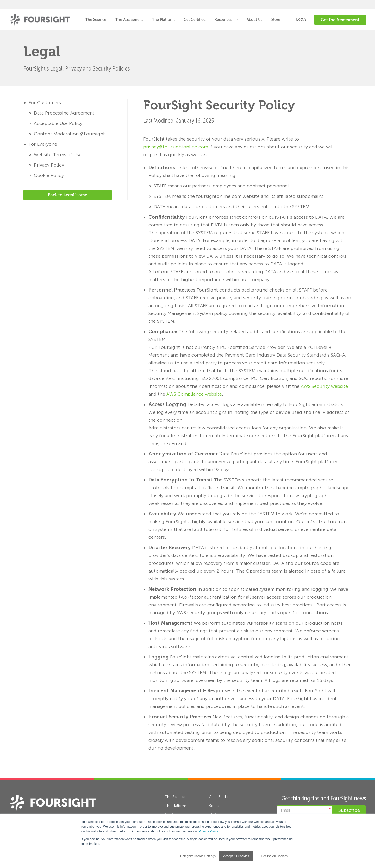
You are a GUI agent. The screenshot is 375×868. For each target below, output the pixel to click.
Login (301, 20)
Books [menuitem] (214, 806)
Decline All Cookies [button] (274, 856)
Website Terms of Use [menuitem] (58, 155)
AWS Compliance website (194, 394)
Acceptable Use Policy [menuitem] (58, 123)
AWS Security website (324, 386)
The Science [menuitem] (96, 20)
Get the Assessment (340, 20)
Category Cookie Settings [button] (198, 856)
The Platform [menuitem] (163, 20)
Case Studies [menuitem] (220, 797)
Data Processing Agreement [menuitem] (64, 113)
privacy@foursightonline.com (176, 147)
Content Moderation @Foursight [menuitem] (69, 134)
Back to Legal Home (68, 195)
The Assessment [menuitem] (129, 20)
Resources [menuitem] (223, 20)
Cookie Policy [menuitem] (49, 175)
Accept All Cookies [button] (236, 856)
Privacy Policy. (209, 831)
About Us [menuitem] (254, 20)
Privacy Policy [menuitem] (49, 165)
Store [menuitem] (276, 20)
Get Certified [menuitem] (195, 20)
